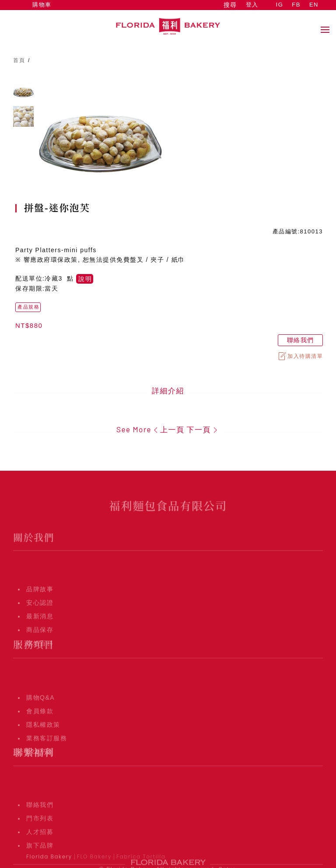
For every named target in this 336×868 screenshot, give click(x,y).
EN (314, 5)
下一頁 (203, 429)
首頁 (19, 60)
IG (280, 5)
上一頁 (168, 429)
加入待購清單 (300, 356)
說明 (85, 279)
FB (296, 5)
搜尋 (230, 5)
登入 (252, 5)
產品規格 (28, 307)
